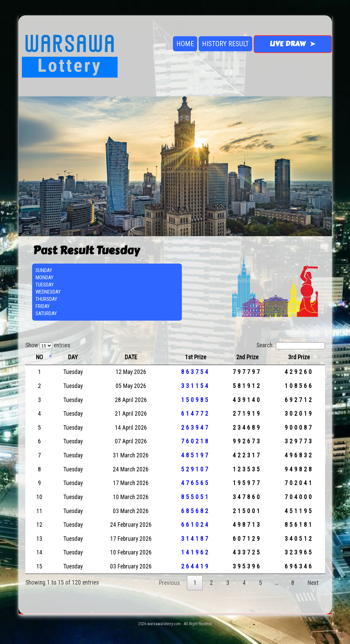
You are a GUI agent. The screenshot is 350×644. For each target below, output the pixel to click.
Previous (169, 583)
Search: (291, 345)
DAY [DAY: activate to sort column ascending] (73, 357)
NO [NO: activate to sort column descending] (39, 357)
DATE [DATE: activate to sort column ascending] (131, 357)
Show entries (48, 345)
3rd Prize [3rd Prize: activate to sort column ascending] (299, 357)
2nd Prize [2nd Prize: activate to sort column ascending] (247, 357)
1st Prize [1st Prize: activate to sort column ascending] (196, 357)
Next (313, 583)
